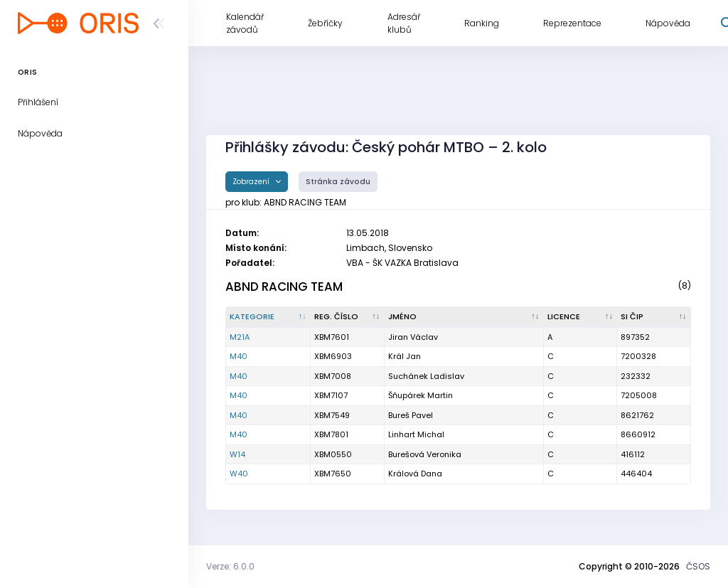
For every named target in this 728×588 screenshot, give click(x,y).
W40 (239, 474)
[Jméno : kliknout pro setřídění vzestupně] (464, 317)
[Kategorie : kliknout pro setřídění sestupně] (268, 317)
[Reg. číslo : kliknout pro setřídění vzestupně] (348, 317)
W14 (237, 454)
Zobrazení (252, 182)
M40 (239, 356)
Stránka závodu (338, 182)
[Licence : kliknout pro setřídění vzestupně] (581, 317)
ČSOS (698, 566)
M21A (240, 337)
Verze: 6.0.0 (230, 566)
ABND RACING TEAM (284, 287)
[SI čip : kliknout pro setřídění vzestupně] (654, 317)
